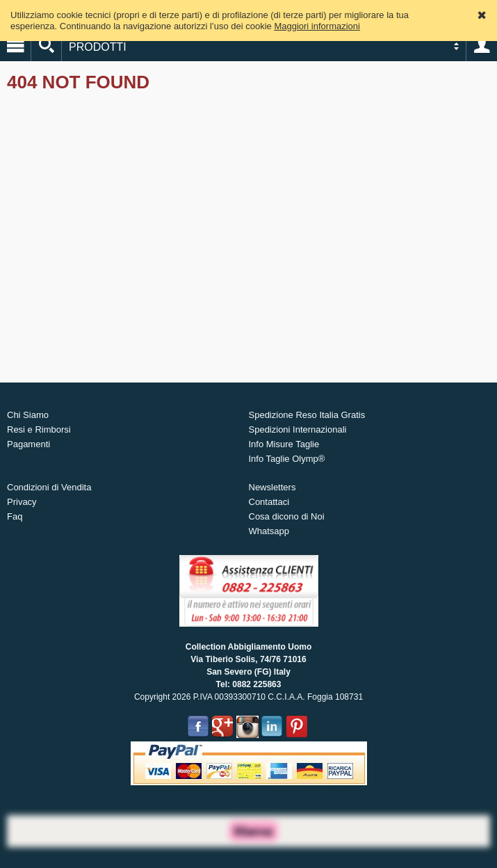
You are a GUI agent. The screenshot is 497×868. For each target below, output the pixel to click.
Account (482, 46)
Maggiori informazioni (317, 26)
